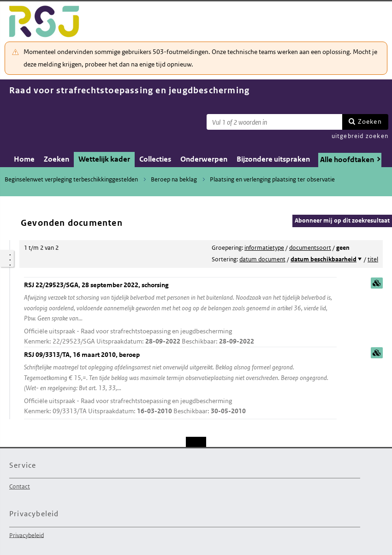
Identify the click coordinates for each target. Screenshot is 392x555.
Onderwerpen (204, 159)
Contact (20, 486)
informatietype (264, 248)
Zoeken (370, 121)
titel (373, 259)
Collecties (155, 159)
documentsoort (310, 248)
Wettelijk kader (104, 159)
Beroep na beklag (174, 179)
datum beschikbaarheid (324, 259)
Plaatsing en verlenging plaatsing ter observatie (272, 179)
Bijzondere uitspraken (273, 159)
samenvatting (377, 283)
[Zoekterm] (274, 122)
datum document (262, 259)
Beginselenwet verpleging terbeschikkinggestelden (71, 179)
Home (24, 159)
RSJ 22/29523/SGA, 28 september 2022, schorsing (180, 314)
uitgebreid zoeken (360, 136)
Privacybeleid (27, 535)
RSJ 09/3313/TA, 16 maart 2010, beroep (180, 383)
